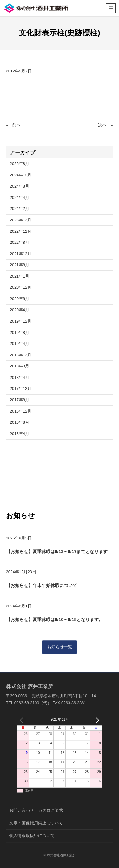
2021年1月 (20, 276)
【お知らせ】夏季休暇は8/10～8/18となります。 (55, 619)
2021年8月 (20, 265)
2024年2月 (20, 209)
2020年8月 (20, 299)
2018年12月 (21, 355)
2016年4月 (20, 434)
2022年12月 (21, 231)
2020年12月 (21, 287)
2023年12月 (21, 220)
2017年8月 (20, 400)
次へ (102, 125)
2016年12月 (21, 411)
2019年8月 (20, 333)
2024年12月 (21, 175)
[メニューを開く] (111, 8)
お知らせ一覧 (60, 647)
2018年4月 (20, 378)
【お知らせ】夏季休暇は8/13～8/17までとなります (57, 552)
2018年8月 (20, 366)
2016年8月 (20, 422)
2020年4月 (20, 310)
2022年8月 (20, 243)
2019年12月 (21, 321)
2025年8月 (20, 164)
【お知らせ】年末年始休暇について (42, 586)
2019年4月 (20, 344)
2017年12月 (21, 389)
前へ (17, 125)
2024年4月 (20, 198)
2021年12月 (21, 254)
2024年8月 (20, 186)
